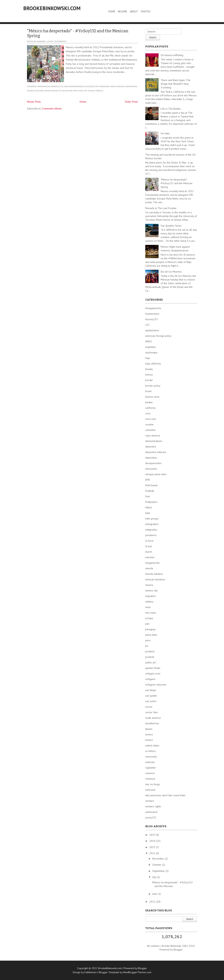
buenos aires (152, 397)
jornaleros (151, 535)
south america (153, 718)
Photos (146, 11)
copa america (153, 435)
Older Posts (131, 102)
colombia (150, 430)
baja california (153, 364)
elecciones (89, 86)
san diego (151, 690)
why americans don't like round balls (165, 795)
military (149, 602)
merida (149, 568)
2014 (153, 841)
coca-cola (151, 419)
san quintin (151, 696)
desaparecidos (153, 463)
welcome (150, 790)
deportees (151, 458)
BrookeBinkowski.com (52, 8)
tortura (149, 734)
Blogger (178, 950)
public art (150, 662)
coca (148, 413)
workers (150, 801)
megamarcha (131, 86)
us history (151, 751)
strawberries (152, 723)
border (149, 380)
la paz (149, 546)
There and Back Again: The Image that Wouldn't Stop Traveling (175, 84)
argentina (150, 347)
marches (121, 86)
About (134, 11)
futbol (149, 507)
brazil (148, 391)
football (150, 491)
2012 (153, 853)
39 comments (61, 41)
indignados (104, 86)
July (155, 877)
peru (148, 640)
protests (150, 657)
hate (148, 513)
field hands (151, 485)
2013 (153, 847)
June (155, 894)
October (157, 865)
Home (112, 11)
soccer (149, 707)
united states (152, 745)
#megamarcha (44, 86)
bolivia (149, 375)
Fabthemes (91, 972)
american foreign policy (158, 336)
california (150, 408)
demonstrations (76, 86)
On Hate (165, 133)
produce (150, 651)
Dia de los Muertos (171, 272)
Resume (123, 11)
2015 (153, 835)
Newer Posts (34, 102)
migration (150, 596)
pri (86, 91)
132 (62, 86)
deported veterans (156, 452)
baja (148, 358)
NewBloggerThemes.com (137, 972)
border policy (153, 386)
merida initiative (154, 574)
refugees (150, 679)
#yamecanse (152, 314)
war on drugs (153, 784)
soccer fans (152, 712)
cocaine (149, 424)
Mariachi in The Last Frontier (161, 208)
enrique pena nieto (156, 474)
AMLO (66, 86)
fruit (147, 496)
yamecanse (151, 812)
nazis (148, 607)
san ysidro (151, 701)
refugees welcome (156, 685)
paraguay (150, 629)
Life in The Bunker (171, 109)
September (159, 871)
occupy (66, 91)
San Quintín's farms (171, 226)
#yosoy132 (55, 86)
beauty (149, 369)
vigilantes (151, 768)
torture (149, 740)
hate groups (152, 519)
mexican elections (35, 91)
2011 (153, 902)
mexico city (57, 91)
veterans (150, 762)
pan (71, 91)
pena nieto (78, 91)
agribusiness (152, 330)
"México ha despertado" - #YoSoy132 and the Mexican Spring (78, 33)
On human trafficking (172, 55)
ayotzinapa (151, 352)
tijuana (91, 91)
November (159, 859)
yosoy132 (99, 91)
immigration (152, 524)
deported (151, 447)
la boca (149, 541)
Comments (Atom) (52, 108)
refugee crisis (153, 674)
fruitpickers (151, 502)
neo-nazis (151, 613)
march (113, 86)
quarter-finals (153, 668)
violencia (150, 779)
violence (150, 773)
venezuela (151, 757)
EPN (97, 86)
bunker (149, 402)
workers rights (153, 806)
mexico (48, 91)
